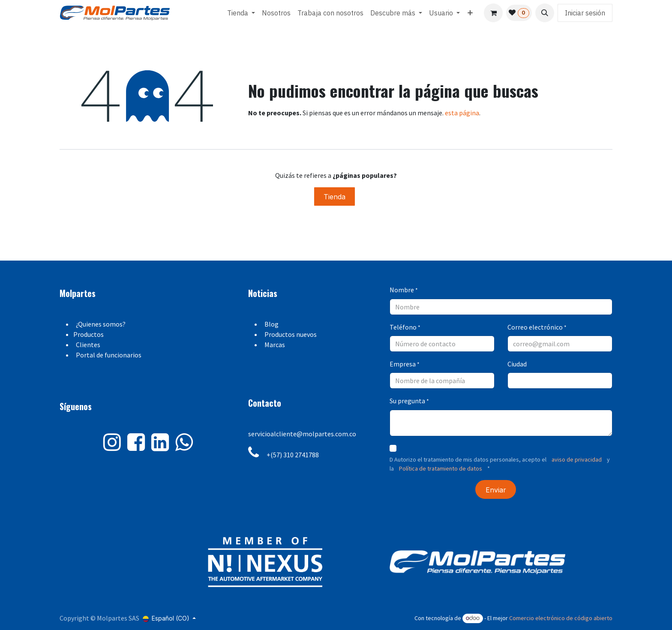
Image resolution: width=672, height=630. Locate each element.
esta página (462, 113)
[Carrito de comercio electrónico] (493, 13)
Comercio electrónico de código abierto (561, 618)
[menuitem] (241, 13)
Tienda (334, 197)
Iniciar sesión (585, 13)
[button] (545, 13)
